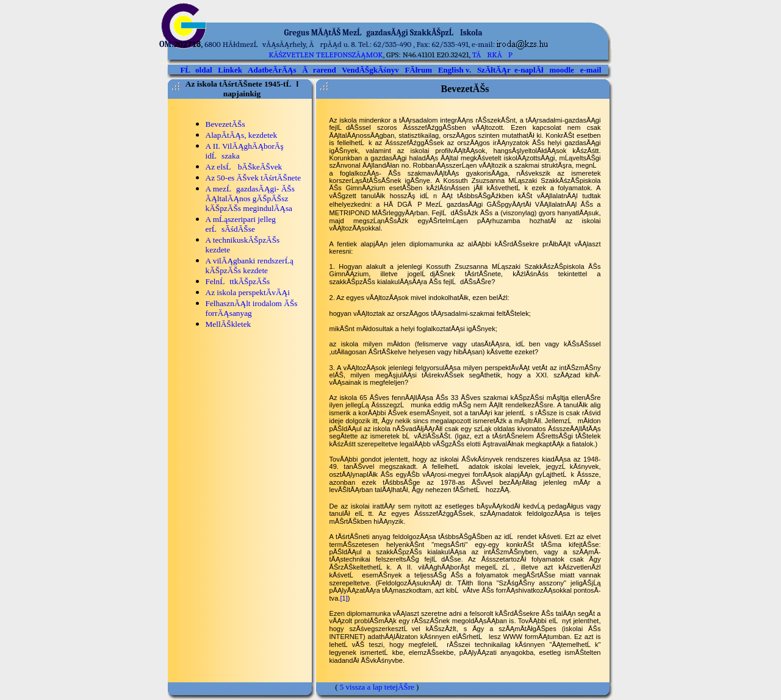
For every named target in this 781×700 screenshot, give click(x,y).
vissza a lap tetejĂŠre (380, 687)
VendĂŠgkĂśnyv (370, 70)
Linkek (230, 70)
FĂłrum (418, 70)
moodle (561, 70)
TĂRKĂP (492, 55)
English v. (455, 70)
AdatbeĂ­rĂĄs (272, 70)
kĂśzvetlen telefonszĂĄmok (326, 55)
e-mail (591, 70)
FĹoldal (196, 70)
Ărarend (319, 70)
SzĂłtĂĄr (494, 70)
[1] (344, 598)
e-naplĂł (529, 70)
